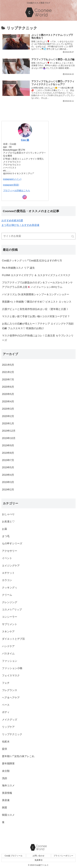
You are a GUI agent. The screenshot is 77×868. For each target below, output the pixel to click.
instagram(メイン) (12, 179)
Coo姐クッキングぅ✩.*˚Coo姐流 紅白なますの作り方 (32, 261)
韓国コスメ (8, 815)
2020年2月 (8, 416)
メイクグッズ (10, 720)
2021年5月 (8, 365)
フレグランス (10, 690)
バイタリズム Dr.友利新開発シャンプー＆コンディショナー (36, 294)
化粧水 (6, 742)
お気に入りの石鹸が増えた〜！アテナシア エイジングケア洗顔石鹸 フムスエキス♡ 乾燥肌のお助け (38, 326)
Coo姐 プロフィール (14, 856)
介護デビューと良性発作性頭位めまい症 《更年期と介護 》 (36, 309)
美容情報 (7, 793)
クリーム (7, 595)
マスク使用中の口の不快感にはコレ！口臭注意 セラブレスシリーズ (38, 338)
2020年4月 (8, 402)
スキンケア (8, 632)
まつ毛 (6, 536)
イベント (7, 558)
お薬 (4, 529)
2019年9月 (8, 445)
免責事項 (38, 860)
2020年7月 (8, 380)
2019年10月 (9, 438)
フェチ (6, 683)
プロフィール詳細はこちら (17, 190)
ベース (6, 705)
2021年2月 (8, 372)
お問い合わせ (38, 856)
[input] (38, 236)
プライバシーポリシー (63, 856)
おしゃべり (8, 514)
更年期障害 (8, 764)
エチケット (8, 573)
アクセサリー (10, 551)
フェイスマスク (11, 676)
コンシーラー (10, 617)
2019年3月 (8, 482)
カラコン (7, 580)
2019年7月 (8, 460)
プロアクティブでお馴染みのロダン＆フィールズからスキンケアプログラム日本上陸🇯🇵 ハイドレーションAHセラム (37, 285)
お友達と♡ (8, 521)
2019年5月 (8, 467)
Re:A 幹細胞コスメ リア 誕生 (18, 268)
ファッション (10, 661)
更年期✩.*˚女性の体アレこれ (18, 756)
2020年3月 (8, 409)
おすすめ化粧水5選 (12, 221)
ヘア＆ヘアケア (11, 698)
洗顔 (4, 778)
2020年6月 (8, 387)
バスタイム (8, 654)
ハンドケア (8, 646)
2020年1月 (8, 424)
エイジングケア (11, 566)
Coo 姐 (25, 140)
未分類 (6, 771)
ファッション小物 (12, 668)
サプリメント (10, 624)
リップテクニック (12, 734)
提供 (4, 749)
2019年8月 (8, 453)
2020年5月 (8, 394)
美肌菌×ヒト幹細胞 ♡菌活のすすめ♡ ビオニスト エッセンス (37, 302)
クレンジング (10, 602)
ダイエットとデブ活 (13, 639)
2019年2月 (8, 490)
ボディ (6, 712)
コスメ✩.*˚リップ (12, 610)
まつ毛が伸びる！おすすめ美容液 (20, 225)
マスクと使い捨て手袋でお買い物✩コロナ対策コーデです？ (36, 316)
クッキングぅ (10, 588)
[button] (73, 236)
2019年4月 (8, 475)
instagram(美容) (11, 185)
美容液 (6, 800)
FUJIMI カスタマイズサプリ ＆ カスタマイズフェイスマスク (36, 275)
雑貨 (4, 808)
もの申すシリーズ (12, 543)
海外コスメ (8, 786)
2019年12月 (9, 431)
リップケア (8, 727)
